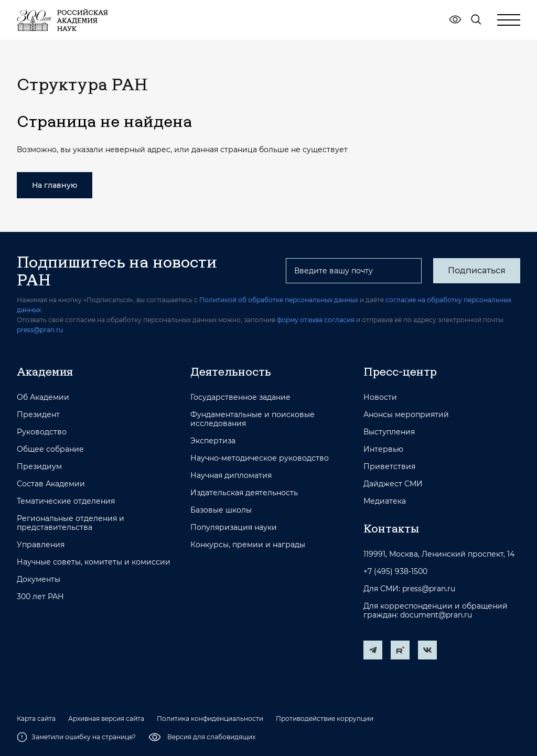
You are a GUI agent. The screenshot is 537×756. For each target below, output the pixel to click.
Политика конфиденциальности (210, 719)
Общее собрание (50, 449)
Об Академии (43, 397)
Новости (380, 397)
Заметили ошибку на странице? (76, 737)
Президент (38, 415)
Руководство (42, 432)
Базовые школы (221, 510)
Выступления (389, 432)
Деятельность (231, 371)
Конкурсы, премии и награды (248, 545)
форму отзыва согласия (316, 320)
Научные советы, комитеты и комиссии (94, 562)
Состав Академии (51, 484)
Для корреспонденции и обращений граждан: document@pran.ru (436, 611)
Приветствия (389, 467)
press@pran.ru (40, 330)
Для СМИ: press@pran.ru (409, 589)
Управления (41, 545)
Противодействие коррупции (325, 719)
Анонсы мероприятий (406, 415)
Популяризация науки (234, 528)
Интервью (383, 449)
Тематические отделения (66, 501)
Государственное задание (240, 397)
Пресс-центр (400, 371)
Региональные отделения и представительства (71, 523)
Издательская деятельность (244, 493)
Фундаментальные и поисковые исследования (253, 419)
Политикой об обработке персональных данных (279, 300)
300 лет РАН (40, 597)
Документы (39, 579)
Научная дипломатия (231, 476)
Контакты (391, 528)
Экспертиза (213, 441)
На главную (55, 185)
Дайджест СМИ (393, 484)
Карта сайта (36, 719)
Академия (45, 371)
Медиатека (385, 501)
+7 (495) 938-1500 (395, 572)
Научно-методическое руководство (260, 458)
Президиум (39, 467)
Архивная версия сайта (106, 719)
